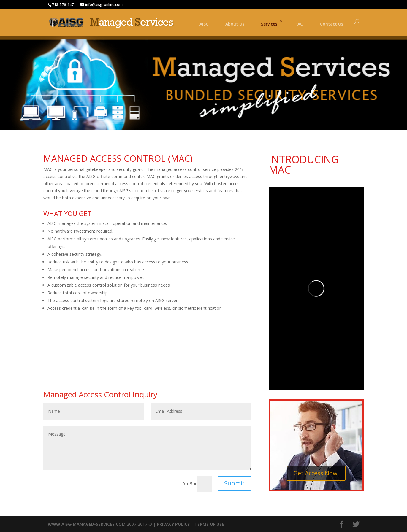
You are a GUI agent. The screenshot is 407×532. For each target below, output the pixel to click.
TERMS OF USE (209, 524)
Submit (234, 483)
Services (269, 24)
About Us (235, 24)
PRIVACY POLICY (173, 524)
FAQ (299, 24)
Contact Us (332, 24)
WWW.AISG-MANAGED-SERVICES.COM (87, 524)
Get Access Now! (316, 473)
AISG (204, 24)
